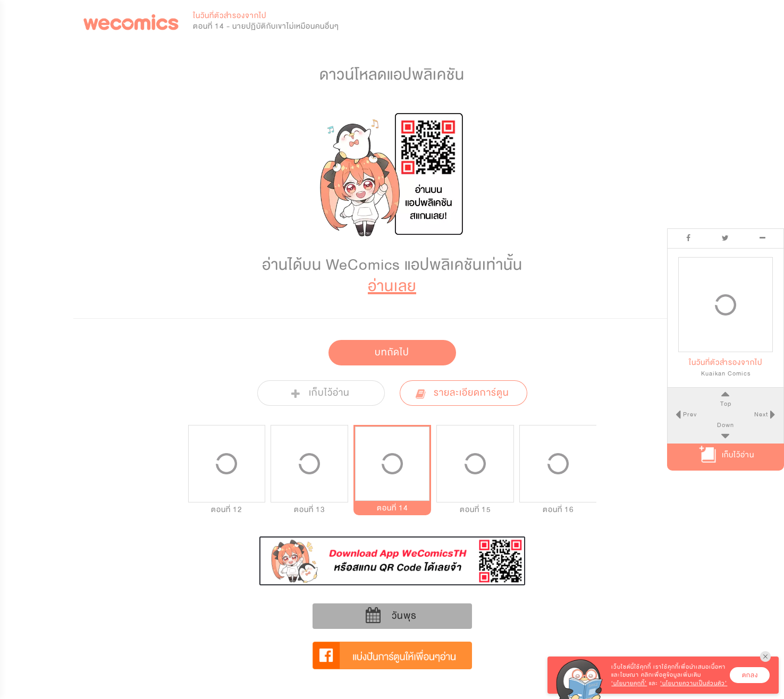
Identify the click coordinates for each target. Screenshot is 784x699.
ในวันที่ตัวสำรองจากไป (230, 16)
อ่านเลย (392, 286)
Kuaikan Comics (726, 373)
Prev (689, 414)
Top (725, 404)
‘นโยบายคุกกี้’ (629, 683)
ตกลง (750, 675)
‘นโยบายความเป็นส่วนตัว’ (694, 683)
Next (762, 414)
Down (726, 425)
